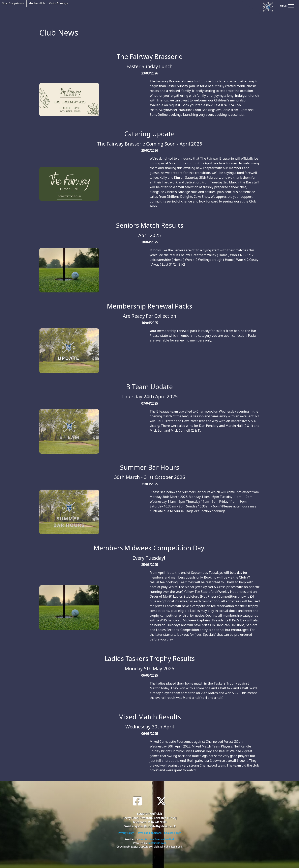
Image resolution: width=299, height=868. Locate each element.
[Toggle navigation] (287, 6)
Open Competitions (13, 3)
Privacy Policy (126, 833)
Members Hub (37, 3)
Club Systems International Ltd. (157, 840)
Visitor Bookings (59, 3)
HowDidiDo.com (157, 843)
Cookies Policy (172, 833)
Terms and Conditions (149, 833)
